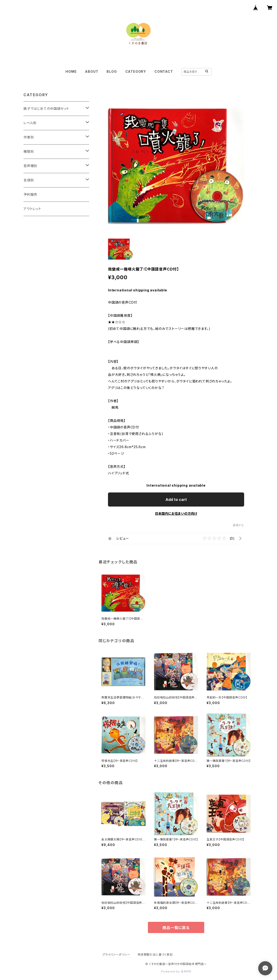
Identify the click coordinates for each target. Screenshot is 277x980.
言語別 (29, 180)
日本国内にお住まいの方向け (176, 513)
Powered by (176, 971)
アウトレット (32, 209)
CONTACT (164, 71)
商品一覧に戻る (176, 928)
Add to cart (176, 500)
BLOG (112, 71)
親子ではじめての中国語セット (46, 109)
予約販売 (30, 194)
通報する (238, 525)
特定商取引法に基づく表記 (155, 955)
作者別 (29, 137)
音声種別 (30, 166)
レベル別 (30, 123)
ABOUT (92, 71)
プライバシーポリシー (116, 955)
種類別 (29, 151)
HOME (71, 71)
